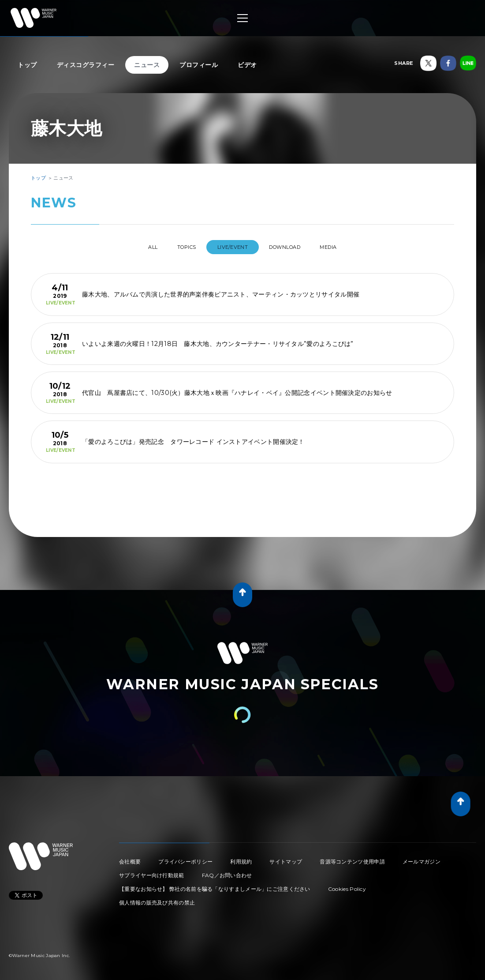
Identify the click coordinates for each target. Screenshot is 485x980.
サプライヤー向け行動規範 (152, 872)
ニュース (147, 65)
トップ (27, 65)
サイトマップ (286, 858)
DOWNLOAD (293, 247)
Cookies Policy (347, 885)
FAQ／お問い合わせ (227, 872)
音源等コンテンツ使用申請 (352, 858)
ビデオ (247, 65)
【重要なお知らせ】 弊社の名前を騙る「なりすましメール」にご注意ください (215, 885)
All (136, 247)
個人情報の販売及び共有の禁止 (157, 899)
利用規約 (241, 858)
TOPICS (179, 247)
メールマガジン (422, 858)
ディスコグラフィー (86, 65)
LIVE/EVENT (233, 247)
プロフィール (199, 65)
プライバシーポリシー (185, 858)
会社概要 (130, 858)
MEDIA (345, 247)
